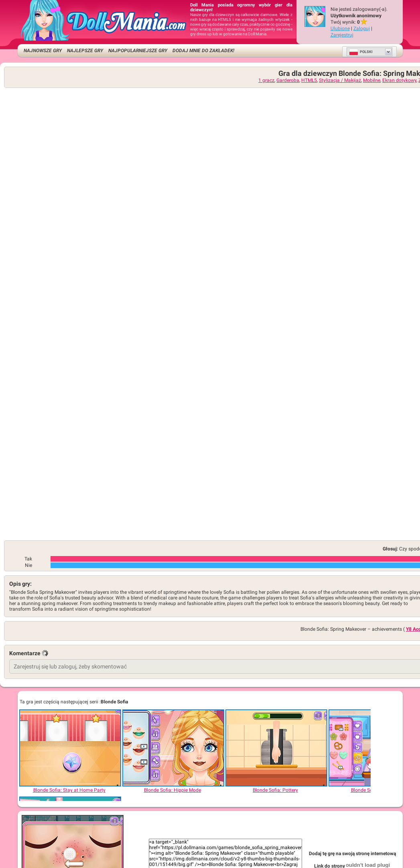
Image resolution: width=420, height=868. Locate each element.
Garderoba (288, 80)
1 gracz (266, 80)
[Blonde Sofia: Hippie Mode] (173, 748)
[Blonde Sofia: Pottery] (276, 748)
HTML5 (309, 80)
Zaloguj (362, 29)
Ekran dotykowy (399, 80)
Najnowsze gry (43, 51)
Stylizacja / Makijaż (340, 80)
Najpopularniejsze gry (138, 51)
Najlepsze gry (85, 51)
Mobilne (372, 80)
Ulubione (340, 29)
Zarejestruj (342, 35)
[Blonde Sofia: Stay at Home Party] (70, 748)
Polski (361, 52)
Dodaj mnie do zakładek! (203, 51)
